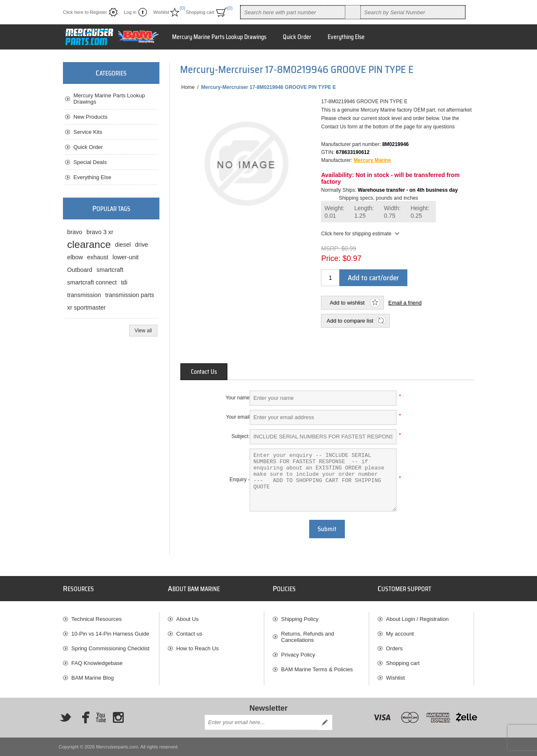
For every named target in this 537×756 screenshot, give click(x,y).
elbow (75, 257)
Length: (364, 212)
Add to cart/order (373, 278)
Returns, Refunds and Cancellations (308, 637)
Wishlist (395, 678)
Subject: (241, 436)
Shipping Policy (300, 619)
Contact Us (204, 372)
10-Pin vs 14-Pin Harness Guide (110, 634)
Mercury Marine (372, 160)
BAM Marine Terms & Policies (317, 669)
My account (400, 634)
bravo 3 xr (100, 232)
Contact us (189, 634)
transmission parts (130, 295)
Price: (331, 258)
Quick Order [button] (297, 37)
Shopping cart (403, 663)
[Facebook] (83, 717)
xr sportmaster (86, 308)
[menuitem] (111, 619)
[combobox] (293, 12)
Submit (327, 529)
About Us (187, 619)
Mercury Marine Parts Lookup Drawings (109, 99)
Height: (420, 212)
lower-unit (125, 257)
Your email (238, 417)
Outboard (80, 270)
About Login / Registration (417, 619)
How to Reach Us (197, 648)
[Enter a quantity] (330, 278)
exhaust (98, 257)
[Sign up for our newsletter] (261, 722)
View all (143, 331)
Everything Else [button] (346, 37)
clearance (89, 244)
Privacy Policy (298, 655)
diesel (123, 245)
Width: (392, 212)
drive (142, 245)
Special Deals (90, 162)
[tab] (204, 372)
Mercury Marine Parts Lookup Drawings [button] (219, 37)
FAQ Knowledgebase (97, 663)
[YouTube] (101, 717)
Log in (130, 12)
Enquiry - (240, 480)
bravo (75, 232)
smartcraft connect (92, 282)
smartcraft (110, 270)
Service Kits (88, 132)
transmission (84, 295)
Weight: (334, 212)
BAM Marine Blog (93, 678)
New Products (90, 117)
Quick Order (88, 147)
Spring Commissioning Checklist (110, 648)
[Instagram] (118, 717)
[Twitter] (65, 717)
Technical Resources (96, 619)
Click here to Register (85, 12)
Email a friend (405, 303)
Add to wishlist (347, 303)
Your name (237, 398)
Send (325, 722)
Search (353, 12)
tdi (124, 282)
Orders (394, 648)
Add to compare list (350, 321)
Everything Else (92, 177)
